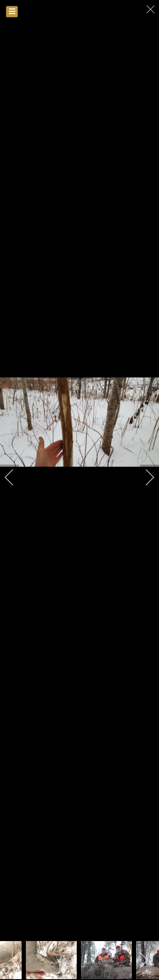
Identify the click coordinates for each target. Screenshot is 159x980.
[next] (144, 477)
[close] (151, 9)
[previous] (15, 477)
